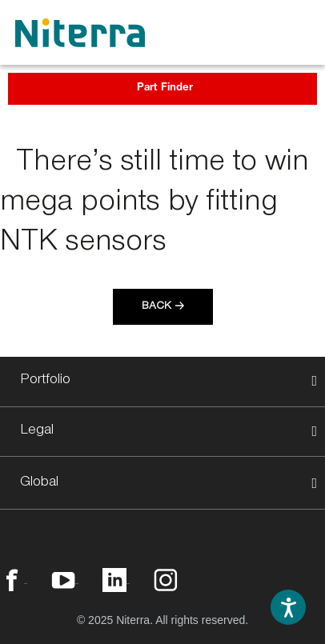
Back (156, 307)
